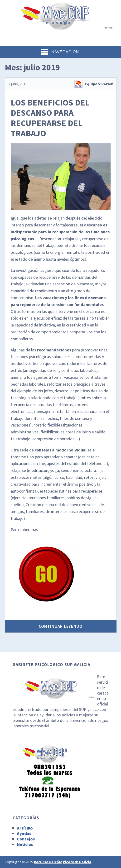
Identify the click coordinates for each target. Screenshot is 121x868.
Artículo (25, 828)
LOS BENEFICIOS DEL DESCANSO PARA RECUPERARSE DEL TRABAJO (50, 118)
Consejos (26, 839)
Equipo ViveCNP (99, 84)
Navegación (60, 52)
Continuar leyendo (61, 626)
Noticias (25, 844)
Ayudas (24, 833)
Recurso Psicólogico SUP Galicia (63, 862)
